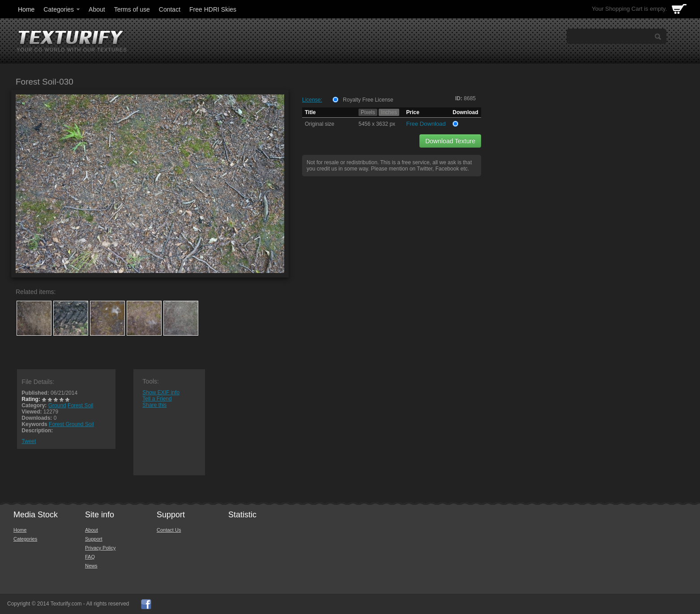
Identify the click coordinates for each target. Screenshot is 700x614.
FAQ (90, 557)
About (97, 9)
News (91, 566)
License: (312, 100)
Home (26, 9)
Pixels (368, 112)
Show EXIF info (161, 392)
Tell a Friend (157, 399)
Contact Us (169, 530)
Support (94, 539)
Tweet (29, 441)
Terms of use (132, 9)
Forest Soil (80, 405)
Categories (62, 9)
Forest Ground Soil (71, 424)
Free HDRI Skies (213, 9)
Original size (320, 124)
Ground (57, 405)
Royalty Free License (368, 100)
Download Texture (450, 141)
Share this (154, 405)
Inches (389, 112)
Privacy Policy (100, 548)
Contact (170, 9)
